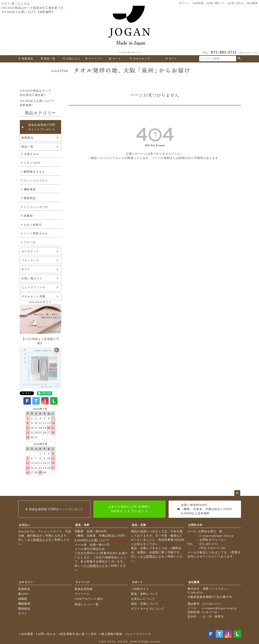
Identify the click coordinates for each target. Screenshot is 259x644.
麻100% (23, 594)
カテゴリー (26, 582)
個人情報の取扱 (112, 634)
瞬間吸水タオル (34, 172)
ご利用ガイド (39, 540)
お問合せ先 (195, 525)
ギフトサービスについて (148, 609)
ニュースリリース (34, 287)
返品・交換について (145, 604)
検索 (239, 59)
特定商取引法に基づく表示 (79, 634)
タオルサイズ (140, 59)
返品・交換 (139, 525)
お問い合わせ (236, 3)
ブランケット (30, 260)
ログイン (185, 3)
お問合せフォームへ (213, 540)
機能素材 (30, 189)
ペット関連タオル (36, 233)
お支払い (25, 525)
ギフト (171, 59)
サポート (137, 582)
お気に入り (72, 59)
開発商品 (30, 198)
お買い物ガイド (216, 3)
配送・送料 (83, 525)
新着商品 (26, 59)
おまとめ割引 (33, 225)
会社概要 (253, 3)
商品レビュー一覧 (87, 604)
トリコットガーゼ (36, 207)
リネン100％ (32, 163)
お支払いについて (143, 599)
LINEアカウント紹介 (89, 599)
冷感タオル (31, 154)
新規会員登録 (84, 589)
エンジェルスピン (36, 180)
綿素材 (28, 216)
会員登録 (199, 3)
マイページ (94, 59)
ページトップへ (237, 493)
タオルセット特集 (34, 296)
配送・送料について (145, 594)
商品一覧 (48, 59)
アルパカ (30, 242)
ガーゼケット (30, 251)
